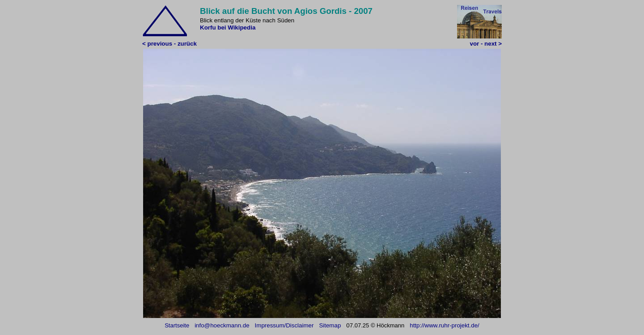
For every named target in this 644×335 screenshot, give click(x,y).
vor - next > (486, 44)
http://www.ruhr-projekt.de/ (445, 325)
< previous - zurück (169, 44)
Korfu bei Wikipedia (228, 28)
